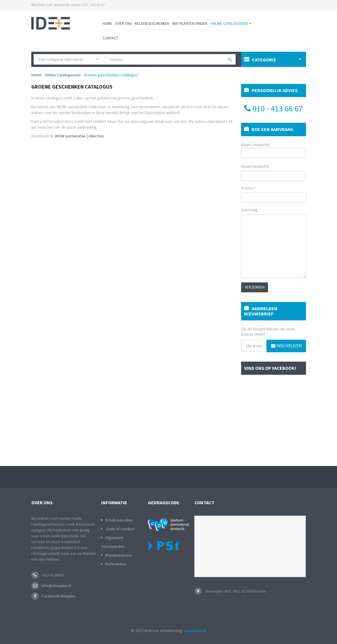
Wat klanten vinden (190, 24)
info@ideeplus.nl (56, 586)
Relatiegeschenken (152, 24)
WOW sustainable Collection (79, 136)
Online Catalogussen (231, 24)
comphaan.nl (195, 631)
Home (107, 24)
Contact (110, 38)
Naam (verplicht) (274, 150)
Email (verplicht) (255, 166)
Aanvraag (249, 210)
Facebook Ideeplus (59, 596)
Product (248, 188)
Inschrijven (286, 346)
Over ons (123, 24)
